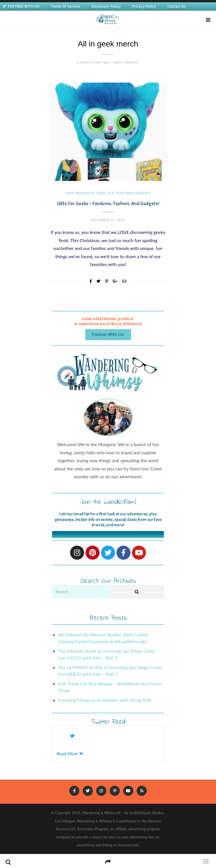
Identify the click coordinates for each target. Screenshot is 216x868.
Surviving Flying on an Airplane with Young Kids (105, 700)
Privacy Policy (144, 6)
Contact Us (176, 6)
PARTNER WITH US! (24, 6)
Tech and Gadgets (133, 193)
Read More (70, 753)
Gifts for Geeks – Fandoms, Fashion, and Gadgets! (108, 204)
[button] (108, 335)
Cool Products (80, 193)
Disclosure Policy (106, 6)
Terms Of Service (66, 6)
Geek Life (105, 193)
